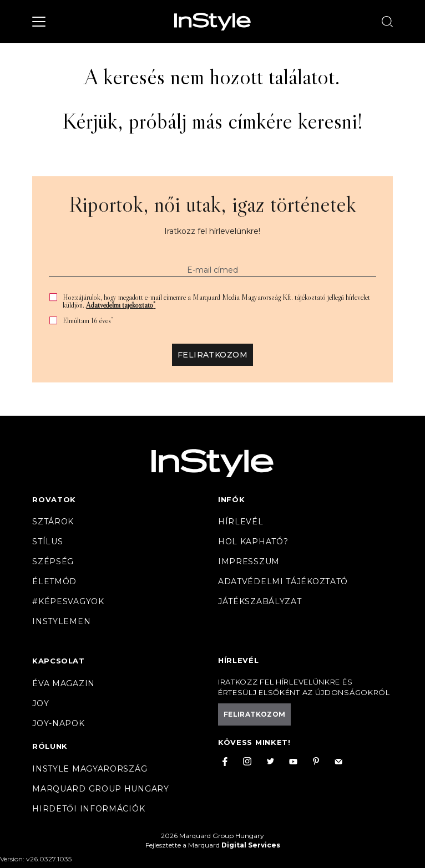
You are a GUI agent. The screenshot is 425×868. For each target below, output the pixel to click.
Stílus (47, 542)
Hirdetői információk (88, 809)
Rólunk (50, 746)
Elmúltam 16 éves (88, 321)
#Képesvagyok (68, 601)
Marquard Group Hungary (100, 789)
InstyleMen (61, 621)
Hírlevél (241, 522)
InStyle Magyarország (90, 769)
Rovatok (54, 499)
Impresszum (249, 561)
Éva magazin (64, 683)
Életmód (54, 581)
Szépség (53, 561)
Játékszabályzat (260, 601)
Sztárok (53, 522)
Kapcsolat (58, 661)
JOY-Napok (58, 723)
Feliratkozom (213, 355)
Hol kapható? (253, 542)
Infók (232, 499)
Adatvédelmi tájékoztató (121, 305)
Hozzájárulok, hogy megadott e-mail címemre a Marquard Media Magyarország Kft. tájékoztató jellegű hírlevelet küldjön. (216, 301)
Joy (41, 703)
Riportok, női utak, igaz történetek (213, 204)
